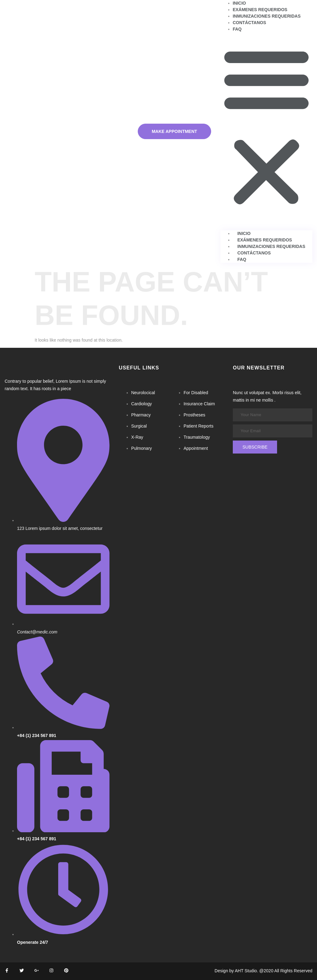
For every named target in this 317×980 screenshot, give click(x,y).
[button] (266, 126)
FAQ (237, 29)
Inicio (239, 3)
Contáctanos (250, 23)
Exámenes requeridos (260, 10)
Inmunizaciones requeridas (267, 16)
